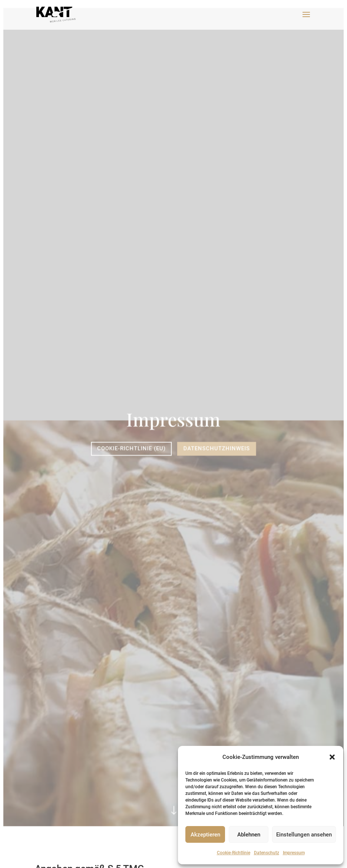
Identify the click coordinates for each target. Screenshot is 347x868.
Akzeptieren (205, 835)
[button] (332, 757)
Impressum (294, 853)
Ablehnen (249, 835)
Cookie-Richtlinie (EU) (132, 448)
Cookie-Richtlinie (234, 853)
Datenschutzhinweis (216, 448)
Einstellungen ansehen (304, 835)
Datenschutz (267, 853)
